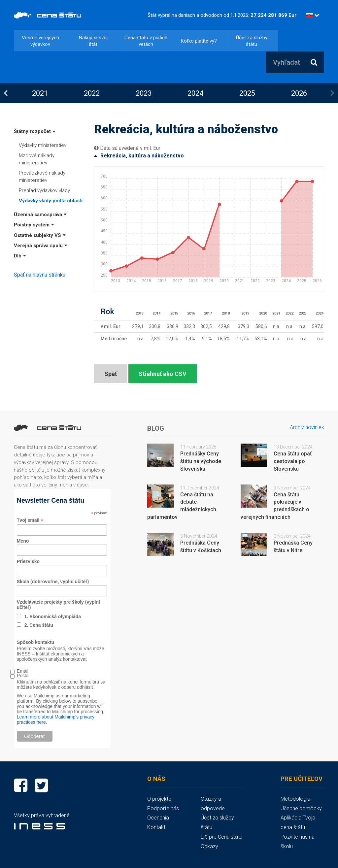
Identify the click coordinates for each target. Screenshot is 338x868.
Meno (23, 541)
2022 (92, 93)
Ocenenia (158, 818)
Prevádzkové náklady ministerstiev (42, 176)
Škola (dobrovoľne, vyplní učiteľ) (53, 582)
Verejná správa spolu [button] (41, 246)
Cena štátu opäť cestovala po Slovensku (293, 461)
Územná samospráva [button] (40, 215)
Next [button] (332, 93)
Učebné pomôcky (301, 808)
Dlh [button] (20, 256)
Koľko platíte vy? (199, 41)
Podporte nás (163, 808)
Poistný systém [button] (34, 225)
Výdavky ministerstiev (43, 145)
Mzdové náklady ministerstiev (37, 159)
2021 (40, 93)
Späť (111, 374)
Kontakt (156, 827)
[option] (40, 93)
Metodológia (295, 799)
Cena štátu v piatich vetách (146, 41)
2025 (247, 93)
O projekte (159, 799)
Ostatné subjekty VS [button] (40, 235)
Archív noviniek (307, 427)
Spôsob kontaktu (36, 642)
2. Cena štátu (39, 625)
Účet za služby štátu (252, 41)
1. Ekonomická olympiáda (53, 617)
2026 (299, 93)
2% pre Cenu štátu (221, 837)
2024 (195, 93)
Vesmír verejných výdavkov (40, 41)
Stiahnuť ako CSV (163, 374)
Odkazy (209, 846)
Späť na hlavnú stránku (40, 275)
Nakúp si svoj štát (93, 41)
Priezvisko (28, 561)
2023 (144, 93)
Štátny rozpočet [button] (35, 131)
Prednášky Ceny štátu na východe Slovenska (201, 461)
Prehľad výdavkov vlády (44, 190)
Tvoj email (30, 520)
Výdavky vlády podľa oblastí (51, 201)
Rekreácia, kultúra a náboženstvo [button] (139, 156)
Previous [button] (6, 93)
